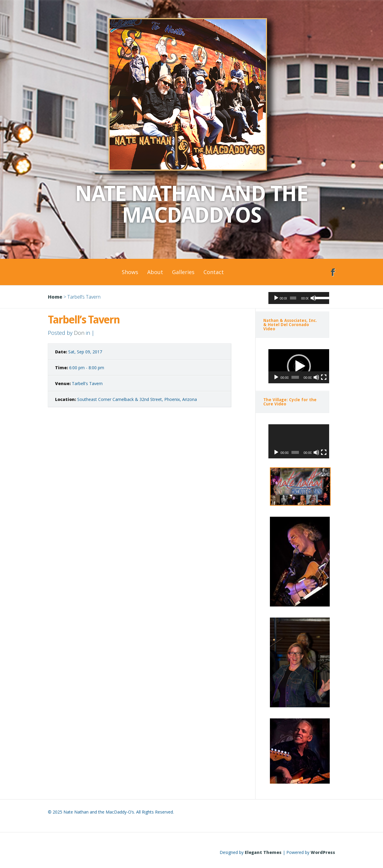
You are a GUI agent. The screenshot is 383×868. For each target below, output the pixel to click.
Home (55, 297)
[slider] (293, 298)
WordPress (323, 852)
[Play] (276, 298)
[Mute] (313, 298)
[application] (299, 298)
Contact (214, 272)
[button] (299, 366)
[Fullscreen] (324, 377)
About (155, 272)
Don (79, 333)
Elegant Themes (263, 852)
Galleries (183, 272)
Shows (130, 272)
